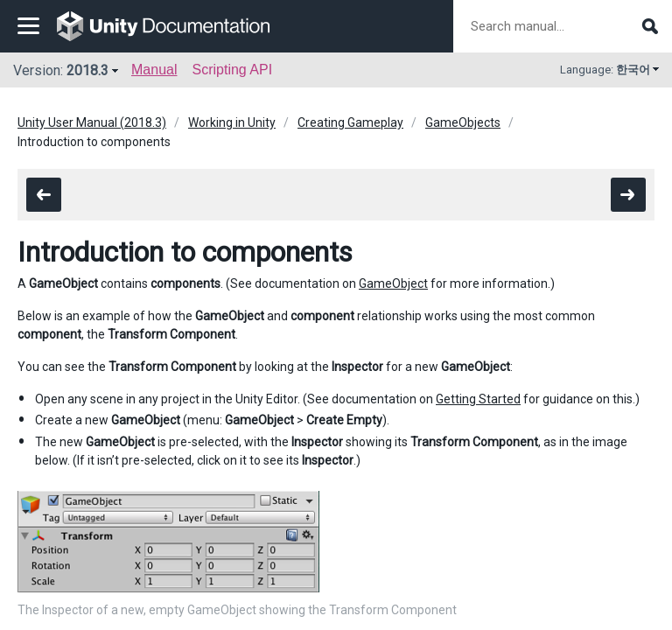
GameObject (393, 283)
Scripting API (232, 70)
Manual (154, 70)
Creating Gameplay (350, 122)
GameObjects (463, 122)
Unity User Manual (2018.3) (92, 122)
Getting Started (478, 399)
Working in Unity (232, 122)
